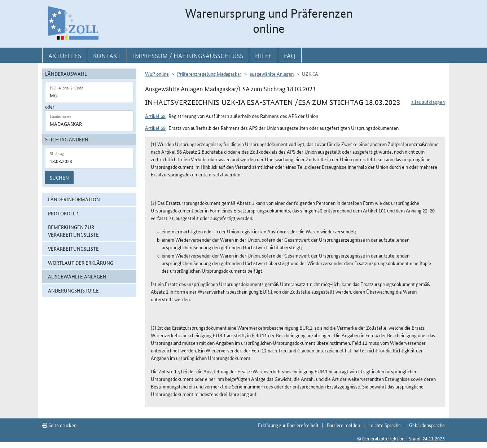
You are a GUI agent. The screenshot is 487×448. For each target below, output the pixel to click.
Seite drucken (59, 425)
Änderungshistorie (73, 290)
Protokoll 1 (63, 213)
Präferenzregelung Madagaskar (209, 74)
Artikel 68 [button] (155, 116)
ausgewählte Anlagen (77, 276)
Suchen (59, 177)
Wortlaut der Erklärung (81, 263)
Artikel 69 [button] (155, 128)
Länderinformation (74, 199)
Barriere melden (343, 425)
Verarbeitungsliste (73, 249)
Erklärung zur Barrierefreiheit (288, 425)
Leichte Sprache (385, 425)
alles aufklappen (428, 102)
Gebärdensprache (427, 425)
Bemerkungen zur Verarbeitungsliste (73, 231)
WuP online (157, 74)
